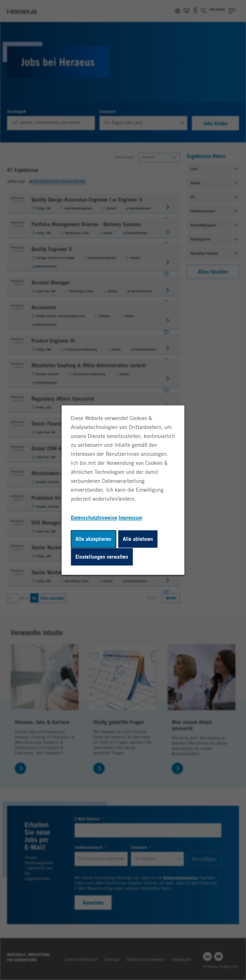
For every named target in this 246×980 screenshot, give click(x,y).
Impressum (130, 517)
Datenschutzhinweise (94, 517)
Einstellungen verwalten (102, 556)
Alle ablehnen (138, 539)
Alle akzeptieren (93, 539)
